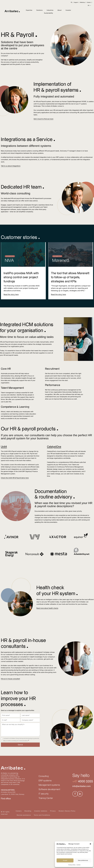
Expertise (29, 10)
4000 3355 (85, 781)
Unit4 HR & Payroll (10, 451)
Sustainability (48, 13)
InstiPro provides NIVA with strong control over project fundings (22, 277)
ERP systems (45, 781)
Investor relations (41, 811)
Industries (50, 10)
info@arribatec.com (81, 786)
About (59, 10)
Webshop (82, 2)
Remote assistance (24, 815)
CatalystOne (54, 447)
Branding (28, 811)
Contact (78, 865)
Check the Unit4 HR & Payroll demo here (15, 478)
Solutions (39, 10)
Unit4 (4, 447)
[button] (90, 844)
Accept (65, 860)
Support (76, 2)
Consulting (44, 776)
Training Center (46, 798)
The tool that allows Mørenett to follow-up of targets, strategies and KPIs (70, 277)
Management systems (49, 785)
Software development (49, 789)
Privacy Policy (72, 865)
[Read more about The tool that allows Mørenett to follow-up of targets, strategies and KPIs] (59, 294)
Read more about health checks (47, 608)
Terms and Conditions (42, 815)
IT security (44, 794)
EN (89, 5)
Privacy (53, 811)
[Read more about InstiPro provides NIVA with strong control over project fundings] (11, 294)
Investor (68, 10)
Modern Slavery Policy (67, 811)
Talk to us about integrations (11, 166)
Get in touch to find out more (43, 119)
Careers (89, 2)
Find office (6, 799)
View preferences (83, 860)
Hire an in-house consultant (10, 679)
